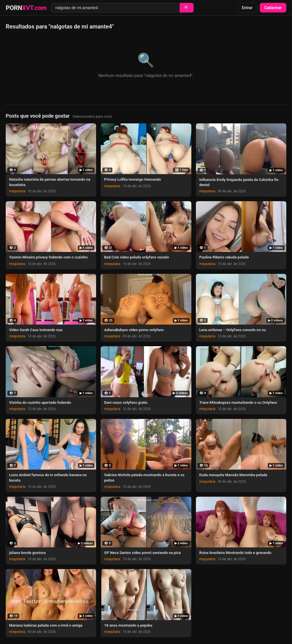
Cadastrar (273, 8)
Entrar (247, 8)
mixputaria (17, 191)
